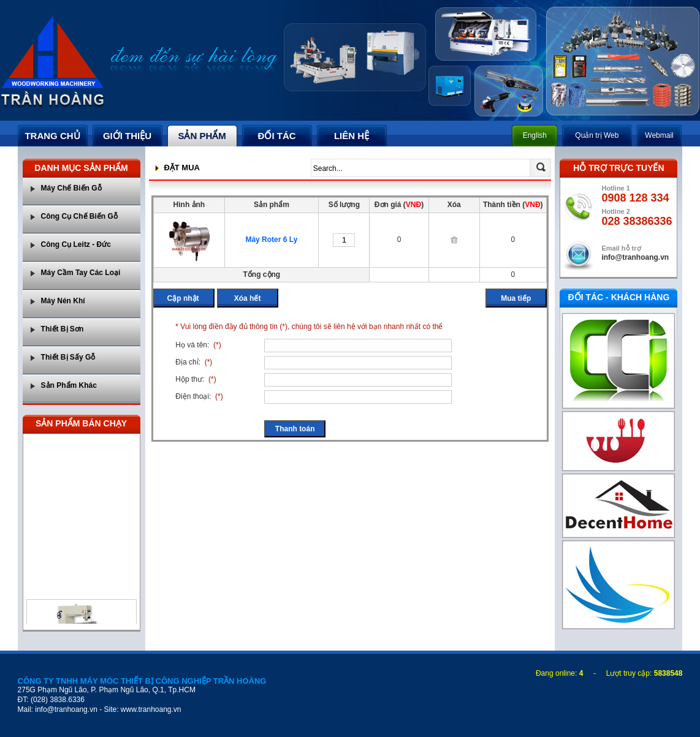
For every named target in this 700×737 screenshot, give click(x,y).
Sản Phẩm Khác (69, 385)
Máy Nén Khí (63, 301)
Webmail (659, 135)
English (535, 135)
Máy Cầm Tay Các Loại (81, 273)
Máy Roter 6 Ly (271, 240)
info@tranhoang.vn (635, 257)
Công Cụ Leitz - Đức (76, 244)
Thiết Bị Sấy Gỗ (68, 357)
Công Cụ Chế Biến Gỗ (79, 216)
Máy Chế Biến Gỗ (71, 188)
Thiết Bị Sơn (63, 329)
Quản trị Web (597, 135)
